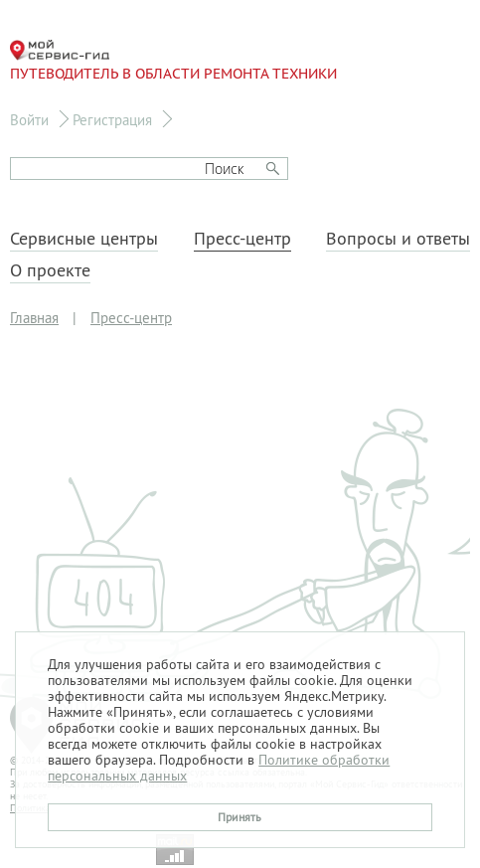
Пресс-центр (242, 239)
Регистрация (112, 120)
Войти (29, 120)
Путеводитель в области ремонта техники (173, 61)
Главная (34, 318)
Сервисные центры (84, 239)
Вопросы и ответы (398, 239)
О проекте (50, 270)
